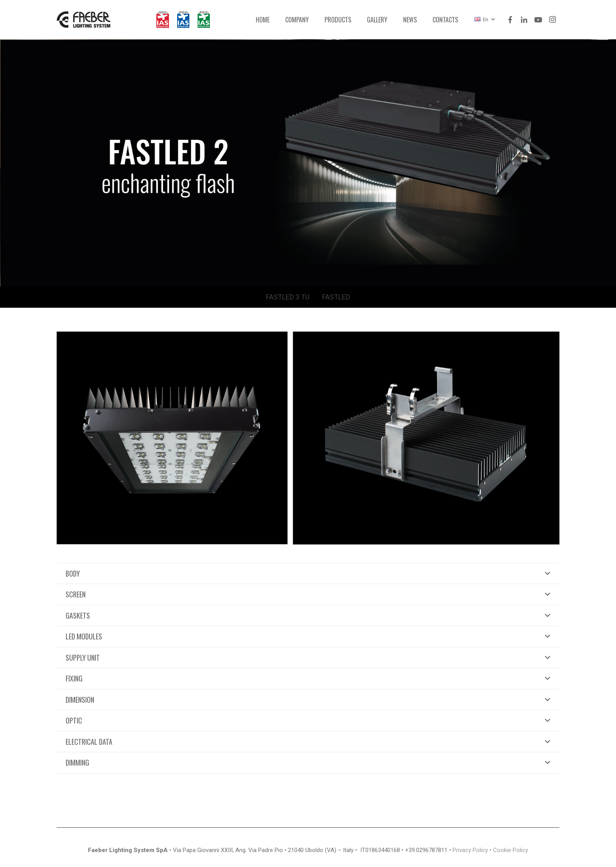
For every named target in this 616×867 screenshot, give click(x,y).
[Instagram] (552, 20)
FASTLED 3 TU (288, 297)
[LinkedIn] (524, 20)
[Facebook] (510, 20)
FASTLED (336, 297)
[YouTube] (538, 20)
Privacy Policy (470, 850)
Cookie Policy (511, 850)
